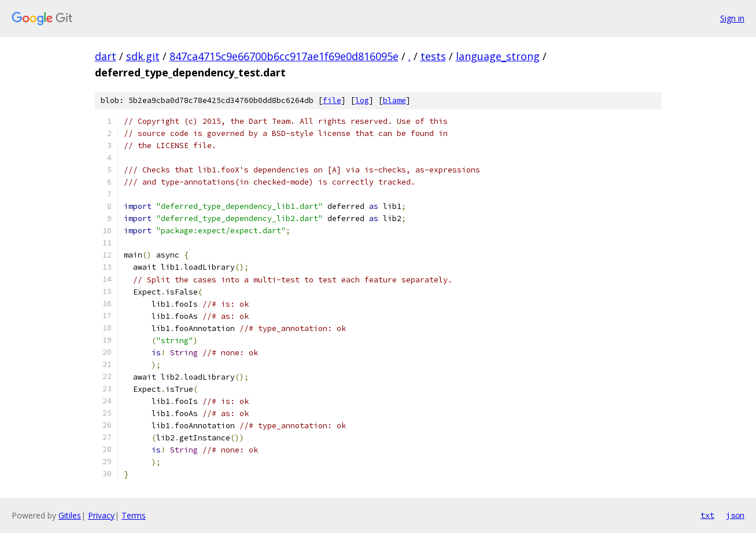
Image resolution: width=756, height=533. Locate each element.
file (332, 100)
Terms (134, 515)
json (735, 515)
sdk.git (143, 56)
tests (433, 56)
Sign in (732, 18)
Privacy (101, 515)
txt (707, 515)
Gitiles (70, 515)
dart (106, 56)
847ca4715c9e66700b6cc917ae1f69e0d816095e (284, 56)
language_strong (498, 56)
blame (394, 100)
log (362, 100)
